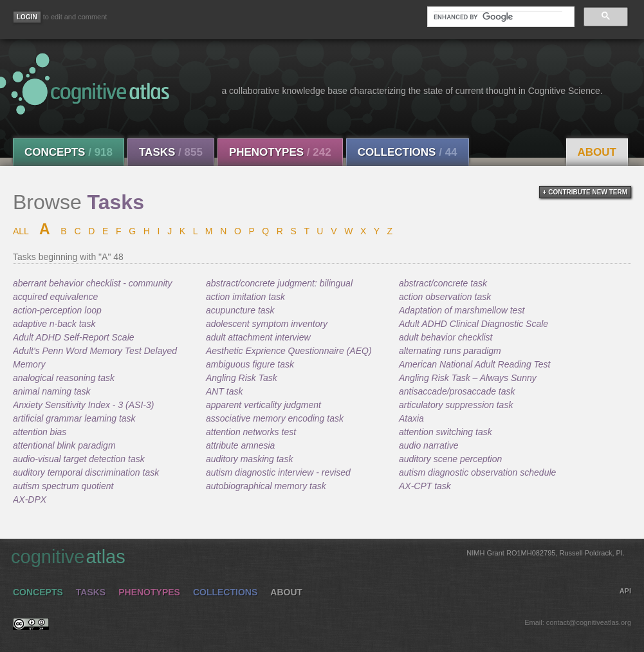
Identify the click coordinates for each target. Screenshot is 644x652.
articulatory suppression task (456, 405)
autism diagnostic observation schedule (477, 472)
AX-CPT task (425, 486)
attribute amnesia (240, 445)
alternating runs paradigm (450, 351)
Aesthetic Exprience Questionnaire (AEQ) (289, 351)
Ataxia (411, 418)
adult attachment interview (258, 337)
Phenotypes (280, 152)
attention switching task (446, 432)
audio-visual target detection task (79, 459)
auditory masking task (249, 459)
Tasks (171, 152)
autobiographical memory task (266, 486)
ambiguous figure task (250, 364)
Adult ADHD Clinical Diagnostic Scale (474, 324)
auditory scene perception (450, 459)
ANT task (225, 391)
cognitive (318, 556)
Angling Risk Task (242, 378)
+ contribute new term (585, 192)
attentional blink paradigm (64, 445)
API (625, 591)
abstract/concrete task (443, 283)
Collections (408, 152)
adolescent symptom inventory (267, 324)
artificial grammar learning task (74, 418)
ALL (21, 231)
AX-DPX (30, 499)
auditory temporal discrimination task (86, 472)
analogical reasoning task (64, 378)
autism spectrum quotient (63, 486)
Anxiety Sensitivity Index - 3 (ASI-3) (83, 405)
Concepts (69, 152)
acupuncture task (240, 310)
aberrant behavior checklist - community (92, 283)
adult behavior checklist (446, 337)
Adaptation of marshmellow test (462, 310)
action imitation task (245, 297)
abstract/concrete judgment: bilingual (279, 283)
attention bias (40, 432)
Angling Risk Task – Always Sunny (468, 378)
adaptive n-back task (54, 324)
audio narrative (429, 445)
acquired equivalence (55, 297)
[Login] (27, 17)
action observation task (445, 297)
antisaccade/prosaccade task (457, 391)
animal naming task (52, 391)
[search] (498, 17)
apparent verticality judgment (263, 405)
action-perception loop (57, 310)
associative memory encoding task (275, 418)
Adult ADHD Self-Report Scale (74, 337)
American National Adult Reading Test (475, 364)
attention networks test (251, 432)
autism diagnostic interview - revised (278, 472)
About (597, 152)
